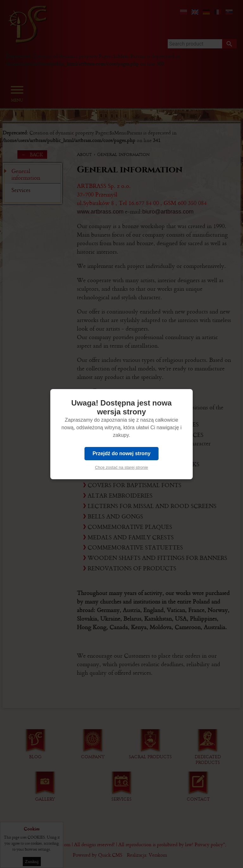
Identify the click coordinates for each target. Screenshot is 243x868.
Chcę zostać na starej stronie (121, 467)
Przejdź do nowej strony (121, 453)
